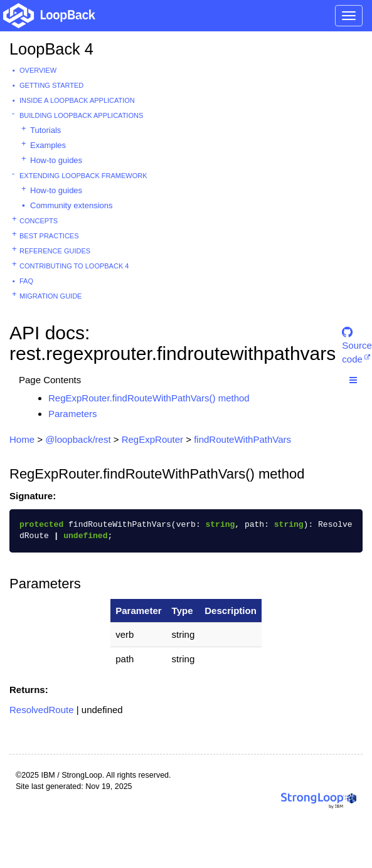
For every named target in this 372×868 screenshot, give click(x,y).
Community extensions (72, 205)
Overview (38, 70)
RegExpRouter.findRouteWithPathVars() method (149, 398)
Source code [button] (357, 338)
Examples (48, 145)
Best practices (49, 236)
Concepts (39, 221)
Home (22, 439)
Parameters (73, 414)
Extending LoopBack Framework (83, 176)
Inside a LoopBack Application (77, 100)
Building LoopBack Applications (81, 115)
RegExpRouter (152, 439)
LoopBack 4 (51, 49)
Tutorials (45, 130)
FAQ (26, 281)
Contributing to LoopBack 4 (74, 266)
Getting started (51, 85)
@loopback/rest (78, 439)
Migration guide (50, 296)
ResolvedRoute (42, 710)
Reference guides (55, 251)
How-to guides (56, 160)
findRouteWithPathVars (242, 439)
